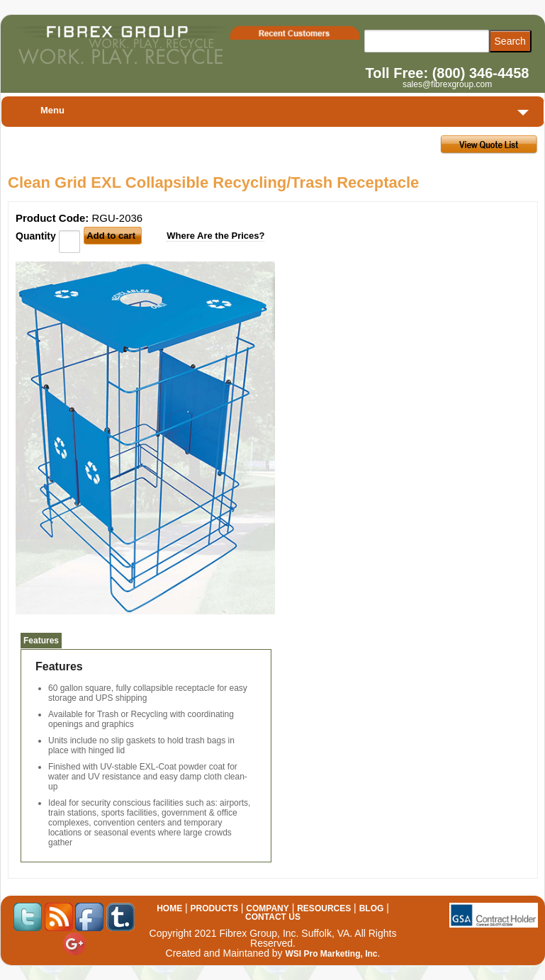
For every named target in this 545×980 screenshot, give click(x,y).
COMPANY (267, 908)
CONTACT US (273, 917)
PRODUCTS (214, 908)
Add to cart (111, 236)
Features (41, 641)
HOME (169, 908)
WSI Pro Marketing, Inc (331, 954)
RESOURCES (324, 908)
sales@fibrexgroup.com (447, 84)
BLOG (372, 908)
